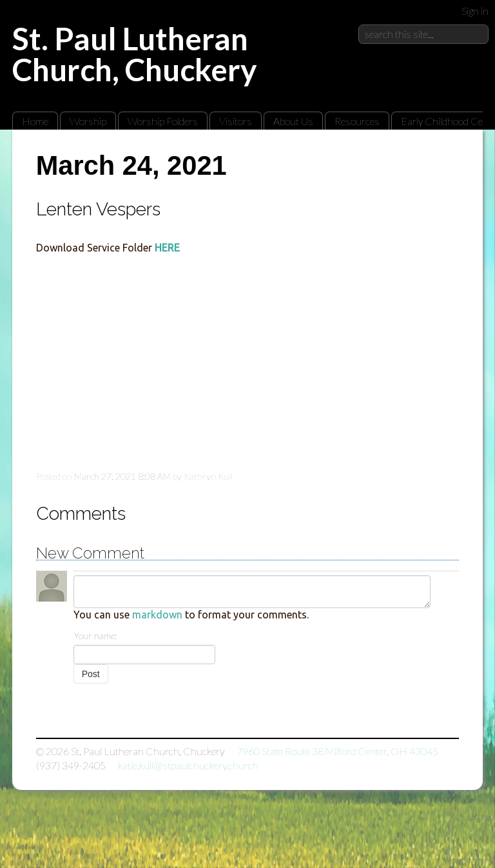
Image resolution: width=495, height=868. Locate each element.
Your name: (95, 636)
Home (35, 121)
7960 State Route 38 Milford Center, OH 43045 (337, 751)
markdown (157, 615)
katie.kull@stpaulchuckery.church (188, 765)
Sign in (475, 11)
